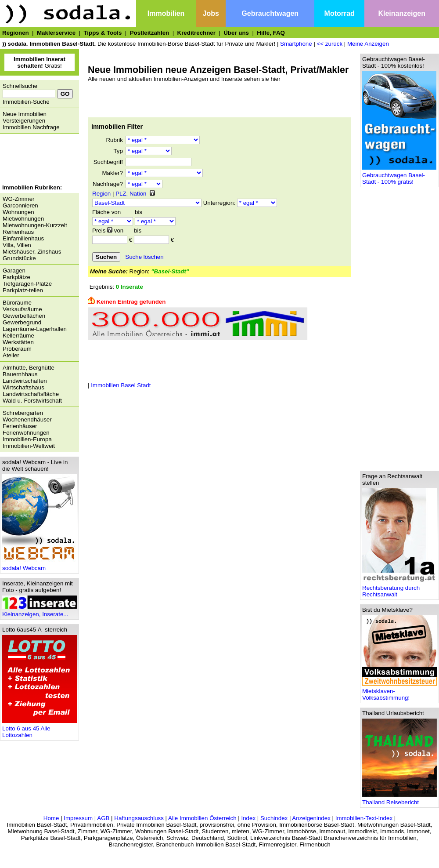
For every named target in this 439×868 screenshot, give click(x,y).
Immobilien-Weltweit (29, 446)
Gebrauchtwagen (270, 13)
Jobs (211, 13)
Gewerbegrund (22, 322)
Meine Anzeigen (368, 44)
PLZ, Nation (131, 194)
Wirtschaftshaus (23, 387)
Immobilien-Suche (26, 102)
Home (51, 818)
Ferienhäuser (20, 426)
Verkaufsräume (22, 309)
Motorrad (340, 13)
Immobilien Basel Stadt (121, 385)
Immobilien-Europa (27, 439)
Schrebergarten (23, 413)
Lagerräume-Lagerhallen (35, 329)
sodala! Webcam (40, 565)
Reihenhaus (18, 232)
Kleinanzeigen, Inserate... (40, 612)
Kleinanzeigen (402, 13)
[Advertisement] (37, 160)
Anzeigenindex (311, 818)
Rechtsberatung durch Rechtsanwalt (399, 588)
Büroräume (17, 303)
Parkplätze (16, 277)
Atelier (11, 355)
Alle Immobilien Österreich (202, 818)
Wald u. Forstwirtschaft (32, 401)
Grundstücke (19, 258)
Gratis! (40, 62)
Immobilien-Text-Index (364, 818)
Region (101, 194)
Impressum (78, 818)
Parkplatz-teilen (23, 290)
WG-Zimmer (19, 199)
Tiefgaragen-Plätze (27, 284)
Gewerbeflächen (24, 316)
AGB (103, 818)
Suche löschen (144, 257)
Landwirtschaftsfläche (31, 394)
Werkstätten (18, 342)
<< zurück (330, 44)
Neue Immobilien (25, 114)
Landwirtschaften (25, 381)
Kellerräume (18, 336)
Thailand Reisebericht (399, 800)
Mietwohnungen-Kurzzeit (35, 225)
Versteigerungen (24, 121)
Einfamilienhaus (23, 238)
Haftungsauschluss (139, 818)
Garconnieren (20, 205)
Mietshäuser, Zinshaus (32, 252)
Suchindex (274, 818)
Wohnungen (18, 212)
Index (248, 818)
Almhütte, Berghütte (29, 368)
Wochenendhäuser (27, 419)
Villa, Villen (17, 245)
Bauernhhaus (20, 374)
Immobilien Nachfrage (31, 127)
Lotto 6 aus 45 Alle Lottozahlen (40, 729)
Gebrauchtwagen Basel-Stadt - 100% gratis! (399, 176)
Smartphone (296, 44)
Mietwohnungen (23, 219)
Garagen (14, 271)
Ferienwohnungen (26, 433)
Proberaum (17, 349)
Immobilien (166, 13)
